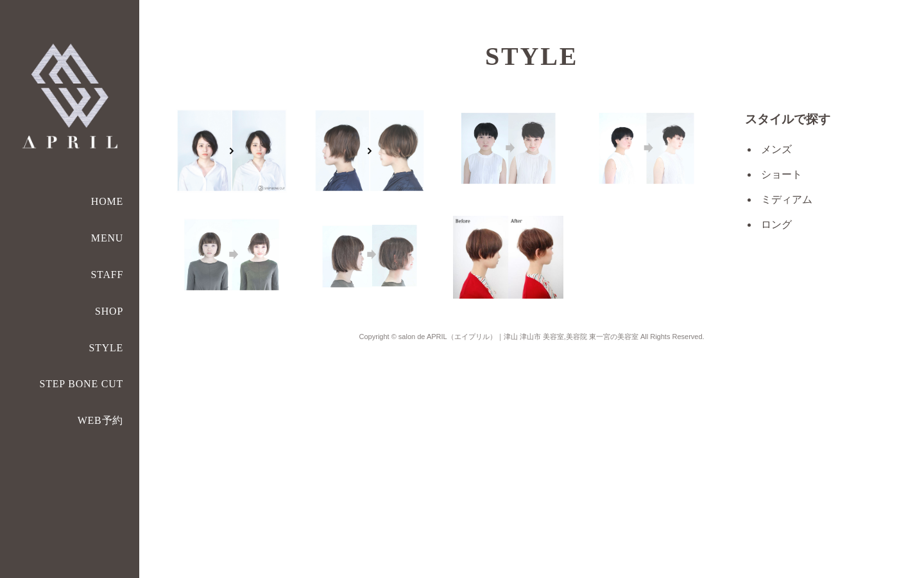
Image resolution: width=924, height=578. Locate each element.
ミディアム (787, 199)
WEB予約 (101, 420)
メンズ (776, 149)
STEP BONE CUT (81, 384)
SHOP (109, 311)
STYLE (106, 348)
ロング (776, 224)
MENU (107, 238)
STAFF (107, 275)
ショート (782, 174)
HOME (107, 201)
